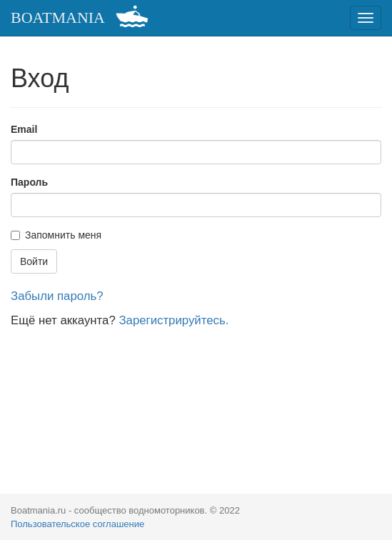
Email (24, 129)
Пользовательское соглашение (77, 524)
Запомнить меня (56, 235)
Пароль (29, 182)
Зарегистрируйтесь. (174, 320)
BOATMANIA (58, 17)
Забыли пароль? (57, 296)
